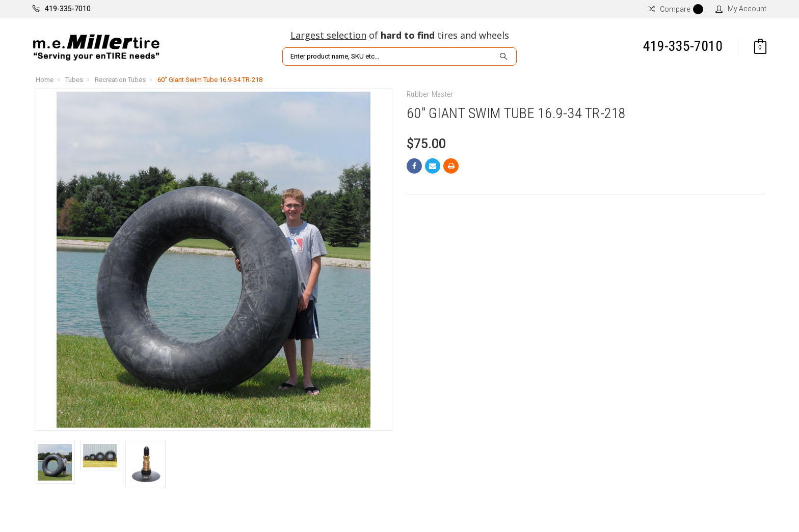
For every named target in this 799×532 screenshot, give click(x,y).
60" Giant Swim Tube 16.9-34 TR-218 (210, 80)
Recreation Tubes (120, 80)
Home (45, 80)
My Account (741, 9)
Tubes (74, 80)
